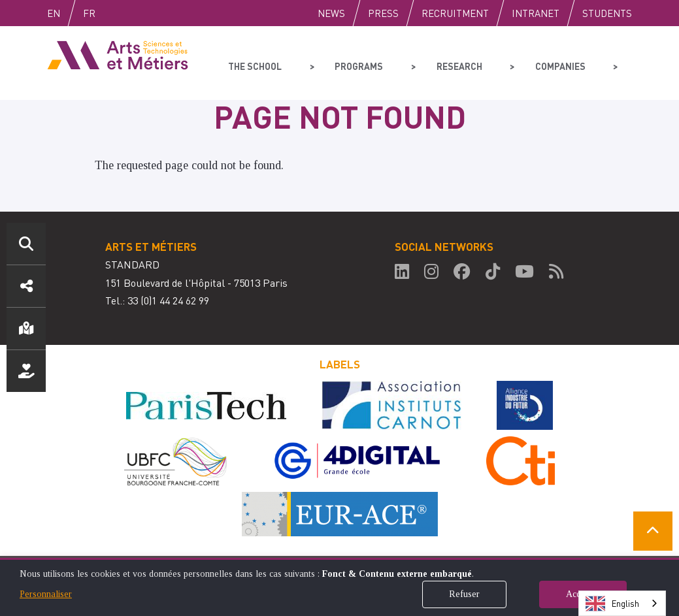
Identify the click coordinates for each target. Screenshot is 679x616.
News (331, 13)
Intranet (536, 13)
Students (607, 13)
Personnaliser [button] (46, 594)
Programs (348, 63)
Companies (531, 63)
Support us (26, 371)
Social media (26, 286)
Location (26, 329)
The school (254, 63)
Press (383, 13)
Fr (117, 13)
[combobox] (622, 603)
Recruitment (455, 13)
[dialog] (339, 587)
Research (439, 63)
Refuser (464, 594)
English (67, 13)
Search (26, 244)
